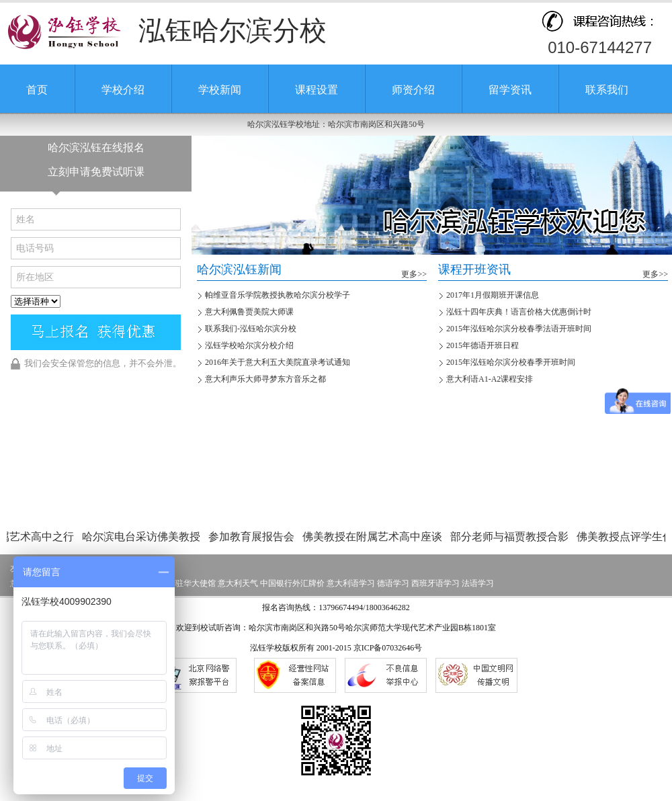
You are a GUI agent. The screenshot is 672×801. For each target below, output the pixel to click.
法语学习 (478, 583)
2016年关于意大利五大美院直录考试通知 (278, 362)
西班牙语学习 (435, 583)
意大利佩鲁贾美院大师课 (249, 312)
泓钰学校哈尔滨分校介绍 (249, 345)
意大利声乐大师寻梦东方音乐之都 (265, 379)
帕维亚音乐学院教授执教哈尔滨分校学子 (278, 295)
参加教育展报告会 (255, 537)
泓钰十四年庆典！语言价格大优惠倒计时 (519, 312)
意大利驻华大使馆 (183, 583)
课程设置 (317, 90)
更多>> (414, 274)
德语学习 (393, 583)
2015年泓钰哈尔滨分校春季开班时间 (511, 362)
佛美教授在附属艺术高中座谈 (376, 537)
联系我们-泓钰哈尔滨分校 (251, 329)
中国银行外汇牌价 (292, 583)
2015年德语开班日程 (482, 345)
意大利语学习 (351, 583)
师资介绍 (413, 90)
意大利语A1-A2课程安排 (490, 379)
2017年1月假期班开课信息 (493, 295)
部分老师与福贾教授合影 (513, 537)
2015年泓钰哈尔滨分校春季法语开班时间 (519, 329)
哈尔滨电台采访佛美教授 (144, 537)
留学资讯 (510, 90)
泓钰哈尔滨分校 (233, 31)
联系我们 (607, 90)
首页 (37, 90)
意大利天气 (238, 583)
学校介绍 (123, 90)
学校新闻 (220, 90)
